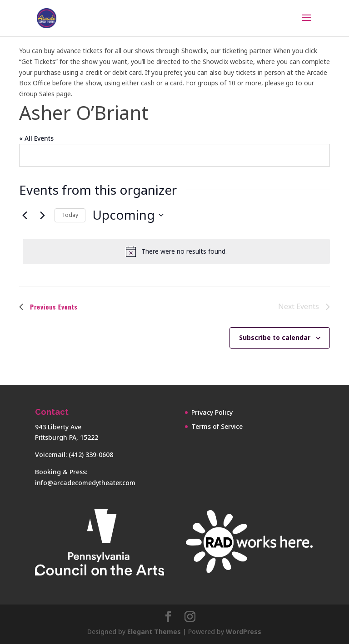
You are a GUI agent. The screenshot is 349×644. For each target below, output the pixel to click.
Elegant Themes (154, 632)
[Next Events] (42, 215)
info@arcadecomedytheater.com (85, 483)
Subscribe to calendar (275, 337)
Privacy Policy (212, 412)
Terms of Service (217, 426)
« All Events (36, 138)
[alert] (176, 251)
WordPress (244, 632)
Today (70, 215)
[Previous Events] (25, 215)
